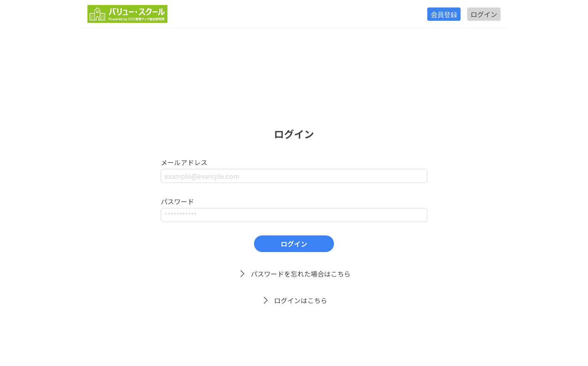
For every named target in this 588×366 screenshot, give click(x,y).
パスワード (177, 201)
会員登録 (444, 14)
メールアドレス (184, 162)
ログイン (484, 14)
